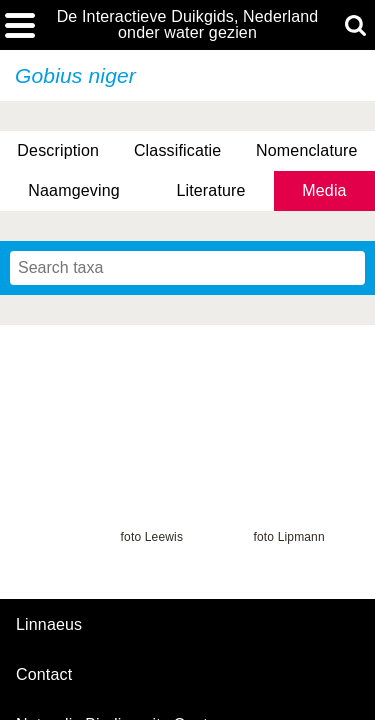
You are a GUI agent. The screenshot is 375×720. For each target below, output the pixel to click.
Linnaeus (49, 625)
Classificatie (177, 150)
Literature (210, 190)
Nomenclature (307, 150)
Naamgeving (73, 190)
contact (44, 674)
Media (324, 190)
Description (58, 150)
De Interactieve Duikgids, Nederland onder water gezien (188, 25)
